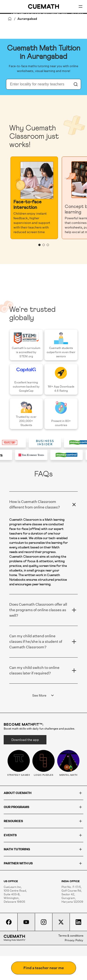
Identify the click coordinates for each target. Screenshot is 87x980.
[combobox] (38, 84)
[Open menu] (81, 6)
